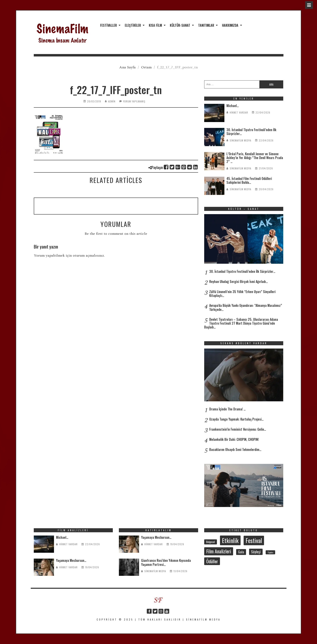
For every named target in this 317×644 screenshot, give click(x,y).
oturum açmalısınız (88, 256)
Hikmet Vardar (239, 112)
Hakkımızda (230, 25)
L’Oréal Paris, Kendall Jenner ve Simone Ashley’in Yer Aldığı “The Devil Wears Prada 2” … (255, 158)
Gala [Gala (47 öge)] (241, 552)
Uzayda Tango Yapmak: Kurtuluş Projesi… (236, 419)
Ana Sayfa (127, 67)
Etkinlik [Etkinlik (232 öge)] (230, 540)
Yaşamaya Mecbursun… (71, 560)
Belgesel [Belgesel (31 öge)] (211, 542)
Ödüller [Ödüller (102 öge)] (212, 561)
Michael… (233, 106)
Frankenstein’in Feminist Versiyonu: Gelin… (238, 429)
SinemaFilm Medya (240, 140)
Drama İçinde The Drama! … (227, 409)
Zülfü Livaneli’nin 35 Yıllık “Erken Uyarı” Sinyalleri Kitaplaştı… (242, 294)
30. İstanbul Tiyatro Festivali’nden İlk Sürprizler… (251, 132)
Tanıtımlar (206, 25)
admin (112, 101)
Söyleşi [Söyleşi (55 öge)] (256, 552)
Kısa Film (155, 25)
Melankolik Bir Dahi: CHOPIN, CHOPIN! (234, 439)
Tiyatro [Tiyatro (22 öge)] (270, 552)
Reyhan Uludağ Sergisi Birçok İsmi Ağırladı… (239, 282)
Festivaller (108, 25)
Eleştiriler (133, 25)
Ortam (146, 67)
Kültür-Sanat (180, 25)
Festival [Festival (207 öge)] (254, 540)
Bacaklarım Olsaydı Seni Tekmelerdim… (235, 450)
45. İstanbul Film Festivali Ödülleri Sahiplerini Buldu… (249, 180)
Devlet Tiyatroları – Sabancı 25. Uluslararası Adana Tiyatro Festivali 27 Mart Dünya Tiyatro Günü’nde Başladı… (241, 323)
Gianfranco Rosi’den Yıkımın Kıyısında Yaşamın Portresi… (166, 562)
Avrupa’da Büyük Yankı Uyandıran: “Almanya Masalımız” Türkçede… (246, 307)
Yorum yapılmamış (134, 101)
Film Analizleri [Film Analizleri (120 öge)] (219, 551)
